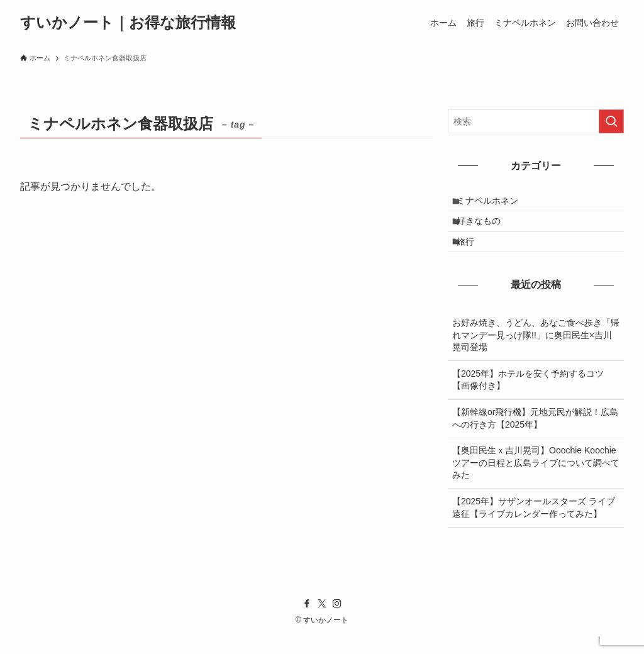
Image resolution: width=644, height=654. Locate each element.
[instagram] (337, 621)
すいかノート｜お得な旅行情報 (128, 23)
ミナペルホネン (494, 204)
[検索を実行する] (611, 121)
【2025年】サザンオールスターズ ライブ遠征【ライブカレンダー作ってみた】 (534, 525)
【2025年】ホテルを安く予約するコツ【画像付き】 (528, 397)
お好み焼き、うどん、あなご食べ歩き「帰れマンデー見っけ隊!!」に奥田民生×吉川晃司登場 (536, 352)
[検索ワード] (536, 121)
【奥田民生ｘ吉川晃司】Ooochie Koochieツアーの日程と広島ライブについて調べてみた (536, 480)
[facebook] (307, 621)
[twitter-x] (322, 621)
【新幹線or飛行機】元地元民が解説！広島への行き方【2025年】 (535, 436)
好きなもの (486, 230)
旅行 (472, 256)
